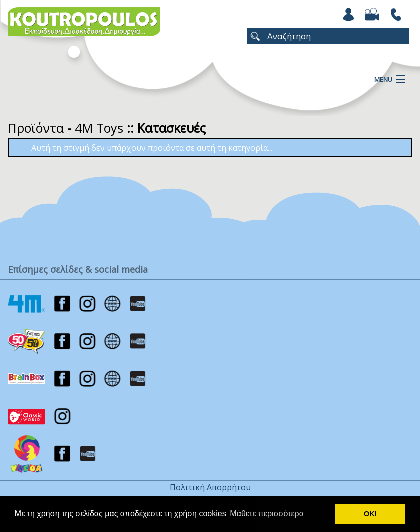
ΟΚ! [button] (370, 514)
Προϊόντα (36, 128)
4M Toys (99, 128)
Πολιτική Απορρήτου (210, 487)
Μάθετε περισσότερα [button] (267, 514)
